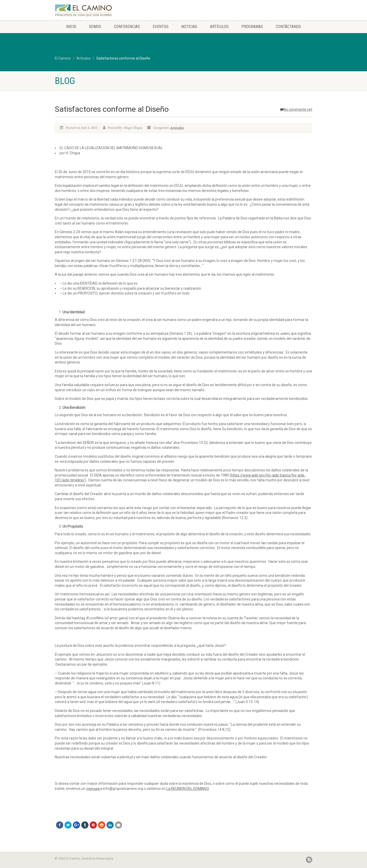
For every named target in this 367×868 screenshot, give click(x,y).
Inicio (71, 27)
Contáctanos (288, 27)
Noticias (189, 27)
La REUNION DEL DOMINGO (188, 789)
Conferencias (127, 27)
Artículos (219, 27)
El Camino (63, 58)
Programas (252, 27)
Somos (95, 27)
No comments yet (296, 109)
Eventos (161, 27)
